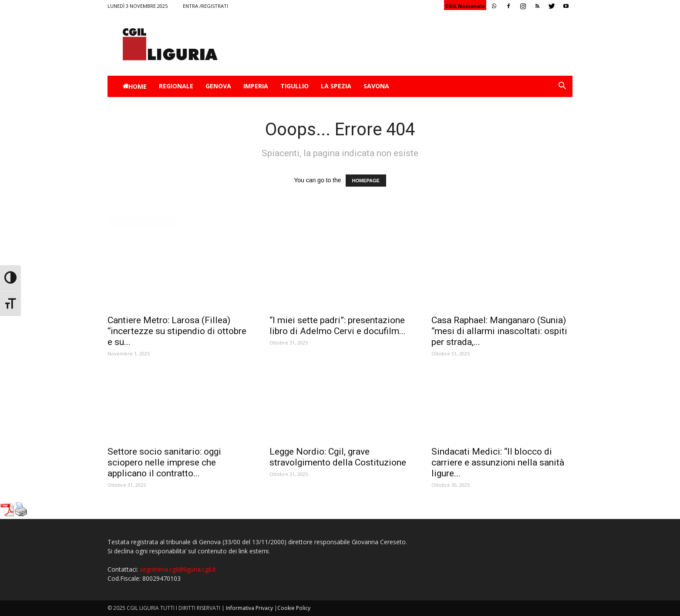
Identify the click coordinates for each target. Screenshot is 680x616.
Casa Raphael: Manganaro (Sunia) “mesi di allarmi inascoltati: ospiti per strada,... (499, 331)
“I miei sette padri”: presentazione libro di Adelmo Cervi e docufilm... (338, 326)
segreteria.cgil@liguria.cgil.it (178, 569)
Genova (218, 86)
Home (138, 86)
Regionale (176, 86)
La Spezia (336, 86)
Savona (376, 86)
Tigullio (295, 86)
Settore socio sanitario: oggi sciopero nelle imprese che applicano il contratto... (164, 462)
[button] (562, 87)
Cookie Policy (294, 608)
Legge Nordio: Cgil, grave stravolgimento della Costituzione (338, 457)
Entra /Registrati (205, 6)
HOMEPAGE (366, 181)
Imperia (256, 86)
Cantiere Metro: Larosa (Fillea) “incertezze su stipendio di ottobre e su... (177, 331)
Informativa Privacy (249, 608)
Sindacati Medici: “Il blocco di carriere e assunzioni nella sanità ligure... (498, 462)
